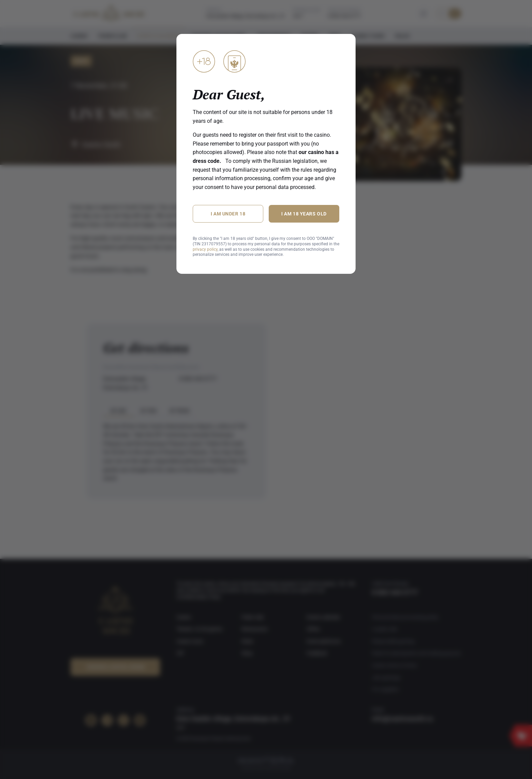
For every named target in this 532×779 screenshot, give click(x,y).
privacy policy (205, 249)
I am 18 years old (304, 214)
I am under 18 (228, 214)
